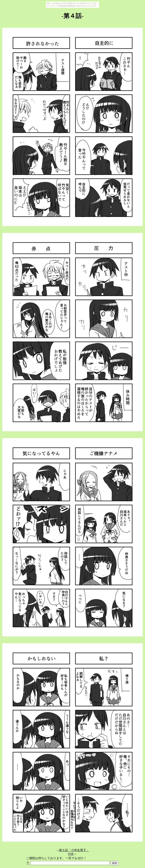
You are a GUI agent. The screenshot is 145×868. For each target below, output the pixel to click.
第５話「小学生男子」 (74, 850)
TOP (71, 854)
